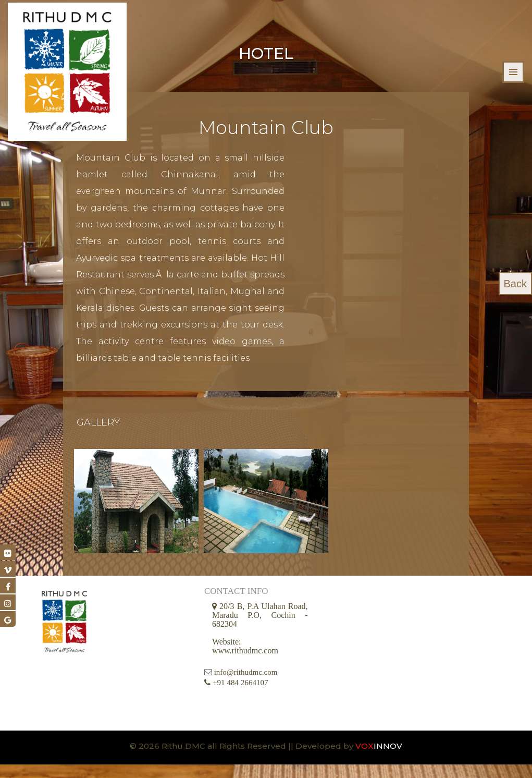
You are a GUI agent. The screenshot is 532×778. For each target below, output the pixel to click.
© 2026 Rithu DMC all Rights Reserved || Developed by (243, 759)
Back (515, 284)
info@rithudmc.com (246, 686)
